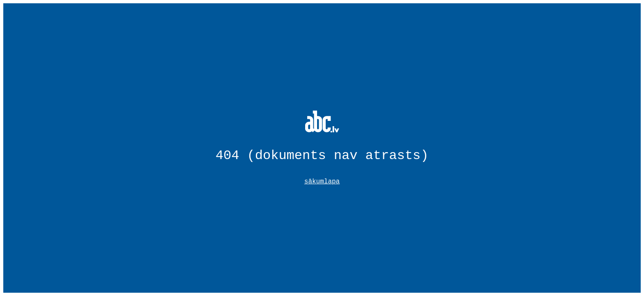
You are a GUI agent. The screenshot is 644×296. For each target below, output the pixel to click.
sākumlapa (322, 182)
